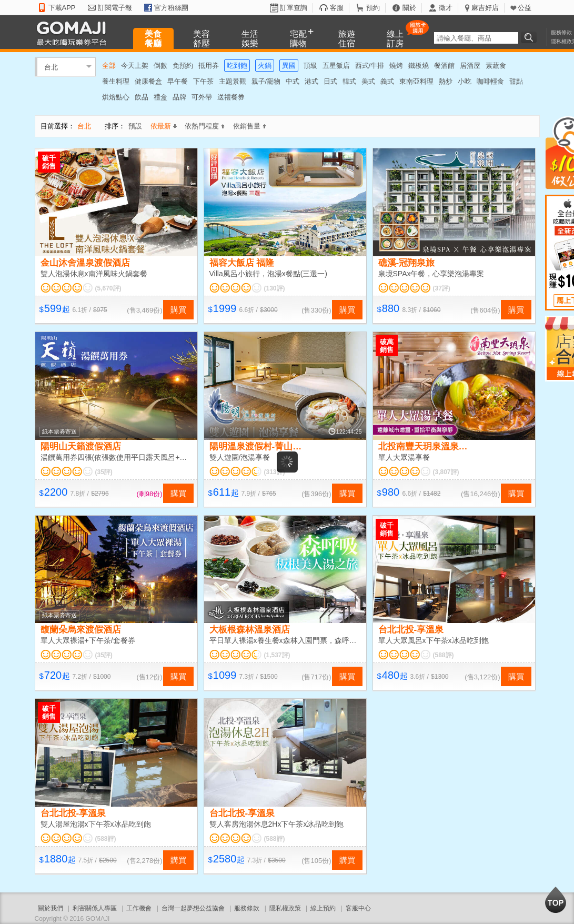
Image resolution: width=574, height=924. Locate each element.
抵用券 (209, 66)
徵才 (446, 8)
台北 (51, 67)
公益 (525, 8)
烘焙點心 (116, 97)
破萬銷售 (387, 346)
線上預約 (323, 908)
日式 (330, 81)
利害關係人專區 (95, 908)
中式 (293, 81)
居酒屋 (470, 66)
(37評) (442, 288)
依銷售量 (250, 126)
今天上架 (135, 66)
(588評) (444, 655)
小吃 (465, 81)
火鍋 (265, 66)
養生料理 (116, 81)
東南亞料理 (416, 81)
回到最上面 (556, 900)
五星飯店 (336, 66)
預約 (373, 8)
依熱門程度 (205, 126)
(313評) (275, 472)
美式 (368, 81)
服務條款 (561, 32)
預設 (135, 126)
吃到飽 (237, 66)
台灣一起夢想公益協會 (193, 908)
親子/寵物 (266, 81)
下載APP (62, 8)
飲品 (142, 97)
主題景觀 (233, 81)
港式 (311, 81)
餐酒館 (444, 66)
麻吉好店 (485, 8)
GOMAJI (74, 33)
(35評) (104, 472)
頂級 (310, 66)
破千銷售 (49, 162)
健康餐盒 (148, 81)
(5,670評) (108, 288)
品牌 (179, 97)
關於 (409, 8)
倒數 (160, 66)
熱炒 (446, 81)
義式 (387, 81)
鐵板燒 (419, 66)
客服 (337, 8)
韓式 (349, 81)
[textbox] (476, 38)
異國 (289, 66)
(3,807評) (446, 472)
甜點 (516, 81)
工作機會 (139, 908)
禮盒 (160, 97)
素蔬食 (496, 66)
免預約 (183, 66)
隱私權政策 (285, 908)
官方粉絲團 (171, 8)
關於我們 (51, 908)
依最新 (164, 126)
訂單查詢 (294, 8)
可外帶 (202, 97)
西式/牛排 (370, 66)
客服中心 (358, 908)
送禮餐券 (231, 97)
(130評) (275, 288)
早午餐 (178, 81)
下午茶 (203, 81)
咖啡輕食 (490, 81)
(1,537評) (277, 655)
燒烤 (396, 66)
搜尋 (530, 37)
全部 (109, 66)
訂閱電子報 (115, 8)
